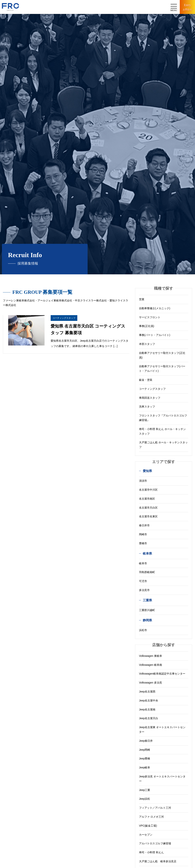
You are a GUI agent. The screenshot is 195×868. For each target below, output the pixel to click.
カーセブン (146, 835)
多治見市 (144, 590)
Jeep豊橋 (145, 758)
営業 (142, 299)
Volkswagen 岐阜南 (151, 665)
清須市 (143, 481)
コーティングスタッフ (152, 389)
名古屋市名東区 (148, 516)
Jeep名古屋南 (147, 709)
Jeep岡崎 (145, 750)
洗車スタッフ (147, 407)
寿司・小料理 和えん (151, 852)
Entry (187, 8)
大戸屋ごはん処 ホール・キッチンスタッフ (163, 445)
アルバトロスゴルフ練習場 (155, 843)
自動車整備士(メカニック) (155, 308)
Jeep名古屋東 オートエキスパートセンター (162, 730)
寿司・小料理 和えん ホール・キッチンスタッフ (162, 431)
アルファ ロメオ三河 (151, 817)
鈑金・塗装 (146, 380)
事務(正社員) (147, 326)
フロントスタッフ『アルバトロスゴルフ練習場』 (163, 418)
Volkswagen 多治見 (151, 683)
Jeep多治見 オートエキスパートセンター (162, 779)
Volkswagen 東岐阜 (151, 656)
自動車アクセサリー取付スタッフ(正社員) (162, 355)
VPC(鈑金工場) (148, 826)
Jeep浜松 (145, 799)
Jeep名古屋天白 (149, 718)
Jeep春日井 (146, 741)
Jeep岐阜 (145, 767)
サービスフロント (150, 317)
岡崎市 (143, 534)
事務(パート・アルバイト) (155, 335)
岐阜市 (143, 563)
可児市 (143, 581)
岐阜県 (147, 554)
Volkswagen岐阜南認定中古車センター (162, 674)
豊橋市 (143, 543)
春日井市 (144, 525)
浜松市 (143, 630)
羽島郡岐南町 (147, 572)
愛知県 (147, 471)
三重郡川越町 (147, 610)
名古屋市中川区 (148, 490)
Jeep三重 (145, 790)
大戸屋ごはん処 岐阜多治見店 (158, 861)
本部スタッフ (147, 344)
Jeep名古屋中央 (149, 701)
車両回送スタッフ (150, 398)
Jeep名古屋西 (147, 692)
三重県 (147, 600)
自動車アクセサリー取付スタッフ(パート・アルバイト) (162, 369)
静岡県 (147, 620)
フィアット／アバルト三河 (155, 808)
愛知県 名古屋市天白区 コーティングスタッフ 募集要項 (88, 329)
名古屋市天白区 (148, 508)
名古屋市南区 (147, 499)
